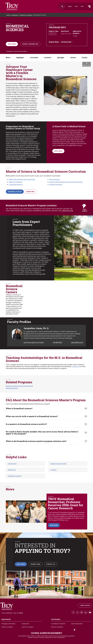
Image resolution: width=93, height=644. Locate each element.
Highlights (20, 58)
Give (82, 6)
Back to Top (87, 64)
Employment (25, 624)
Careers (73, 58)
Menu (89, 7)
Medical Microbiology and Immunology (22, 179)
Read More (54, 525)
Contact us (75, 366)
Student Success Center (58, 464)
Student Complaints (7, 627)
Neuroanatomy (55, 179)
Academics (15, 15)
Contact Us (51, 564)
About (8, 58)
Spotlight (61, 58)
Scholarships (12, 464)
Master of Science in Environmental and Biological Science (19, 387)
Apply (70, 6)
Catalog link (66, 42)
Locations (48, 58)
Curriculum (34, 58)
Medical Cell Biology (15, 182)
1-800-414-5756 (67, 211)
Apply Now (12, 44)
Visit (76, 6)
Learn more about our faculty (34, 342)
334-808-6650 (57, 342)
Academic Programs (26, 15)
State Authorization (77, 624)
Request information (30, 44)
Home (8, 15)
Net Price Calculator (28, 627)
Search (12, 6)
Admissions (12, 470)
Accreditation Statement (58, 624)
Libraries (53, 470)
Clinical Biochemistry (16, 184)
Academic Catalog (15, 192)
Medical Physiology (56, 184)
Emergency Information (8, 624)
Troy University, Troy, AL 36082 (12, 613)
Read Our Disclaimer (57, 627)
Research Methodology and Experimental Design (66, 182)
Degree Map (54, 42)
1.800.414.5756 (85, 606)
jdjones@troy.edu (77, 342)
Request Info (36, 564)
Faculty (85, 58)
